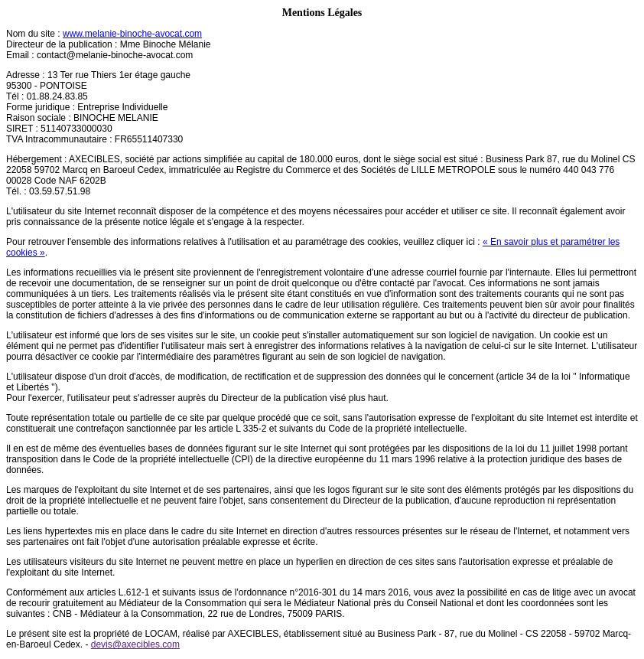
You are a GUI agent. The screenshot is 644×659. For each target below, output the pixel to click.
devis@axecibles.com (135, 644)
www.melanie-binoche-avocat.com (132, 34)
